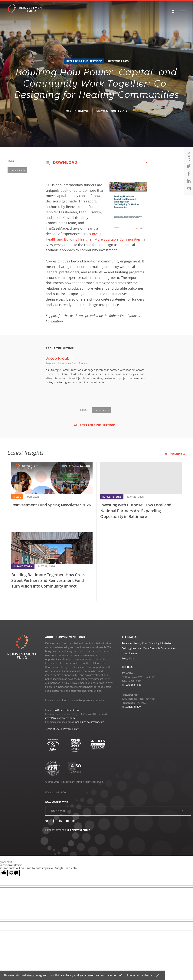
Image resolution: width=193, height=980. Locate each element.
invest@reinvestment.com (60, 718)
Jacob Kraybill (59, 358)
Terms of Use (52, 729)
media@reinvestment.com (89, 722)
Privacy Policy (71, 729)
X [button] (158, 975)
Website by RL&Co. (56, 792)
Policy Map (128, 658)
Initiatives (81, 111)
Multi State (119, 111)
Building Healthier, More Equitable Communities (149, 648)
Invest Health (17, 170)
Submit (182, 811)
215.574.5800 (133, 707)
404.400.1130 (133, 685)
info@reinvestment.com (66, 710)
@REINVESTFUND (79, 830)
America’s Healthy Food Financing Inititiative (147, 643)
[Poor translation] (14, 873)
